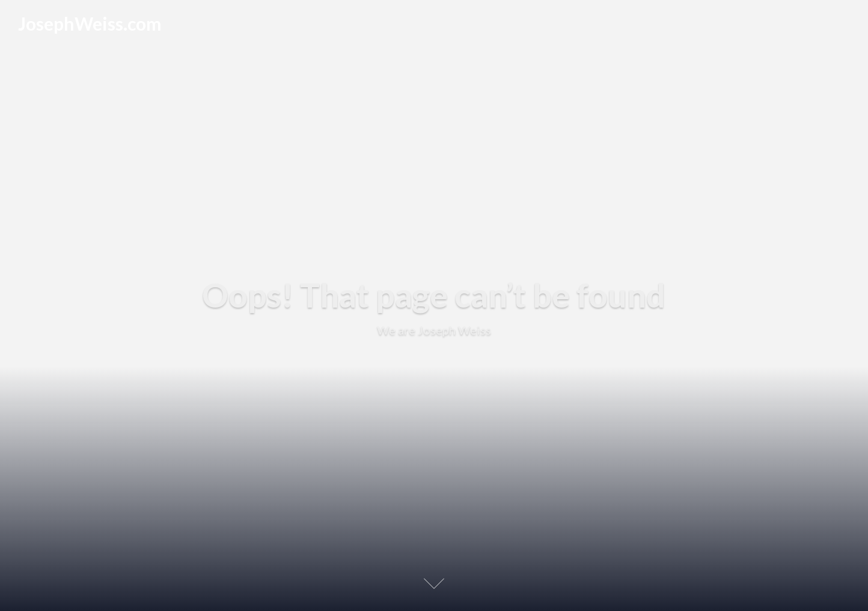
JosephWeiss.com (90, 23)
